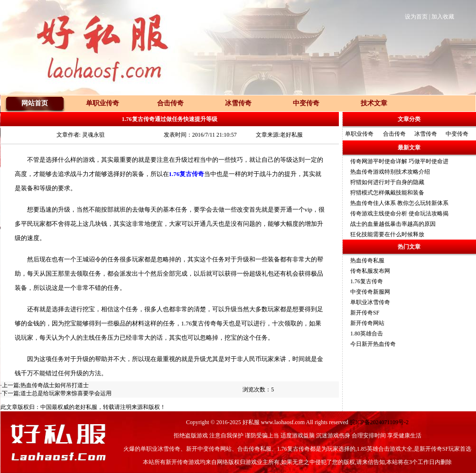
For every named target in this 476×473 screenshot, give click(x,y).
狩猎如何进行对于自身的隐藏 (387, 182)
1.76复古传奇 (367, 281)
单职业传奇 (359, 134)
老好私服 (86, 407)
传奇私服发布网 (370, 271)
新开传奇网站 (367, 323)
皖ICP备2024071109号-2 (379, 422)
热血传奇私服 (367, 260)
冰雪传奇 (426, 134)
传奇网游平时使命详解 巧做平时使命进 (399, 161)
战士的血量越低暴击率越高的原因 (393, 224)
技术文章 (374, 103)
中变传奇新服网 (370, 292)
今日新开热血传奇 (373, 344)
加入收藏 (443, 17)
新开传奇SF (365, 313)
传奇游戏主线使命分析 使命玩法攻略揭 (399, 213)
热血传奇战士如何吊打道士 (55, 385)
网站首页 (35, 103)
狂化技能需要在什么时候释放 (387, 234)
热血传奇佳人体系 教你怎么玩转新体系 (399, 203)
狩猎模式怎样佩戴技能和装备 (387, 193)
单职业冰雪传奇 (370, 302)
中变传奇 (457, 134)
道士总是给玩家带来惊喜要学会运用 (66, 393)
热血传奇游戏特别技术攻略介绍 (390, 172)
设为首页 (416, 17)
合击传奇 (394, 134)
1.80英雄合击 (367, 334)
